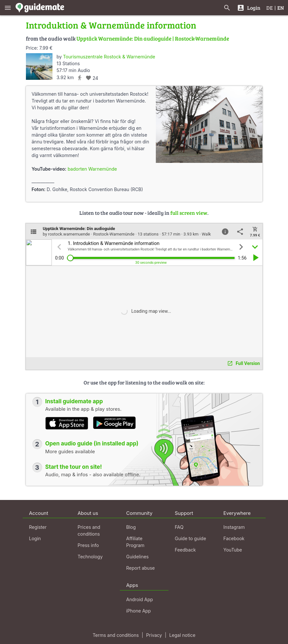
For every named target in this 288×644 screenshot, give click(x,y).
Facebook (234, 538)
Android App (140, 599)
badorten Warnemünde (92, 169)
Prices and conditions (89, 530)
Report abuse (141, 568)
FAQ (179, 527)
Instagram (234, 527)
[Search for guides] (227, 8)
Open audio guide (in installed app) (92, 444)
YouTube (233, 550)
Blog (131, 527)
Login (35, 538)
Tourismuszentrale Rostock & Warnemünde (109, 57)
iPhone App (139, 611)
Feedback (185, 550)
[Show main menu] (8, 8)
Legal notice (182, 635)
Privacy (154, 635)
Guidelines (138, 557)
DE (270, 8)
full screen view (189, 213)
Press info (88, 545)
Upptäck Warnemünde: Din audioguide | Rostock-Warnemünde (153, 38)
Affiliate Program (135, 542)
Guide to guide (191, 538)
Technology (90, 557)
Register (38, 527)
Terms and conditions (116, 635)
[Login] (249, 8)
